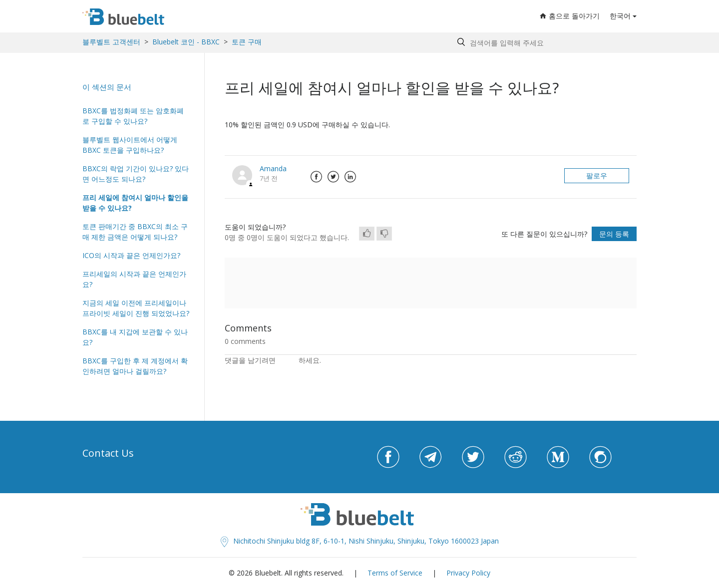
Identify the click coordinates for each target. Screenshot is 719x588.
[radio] (367, 234)
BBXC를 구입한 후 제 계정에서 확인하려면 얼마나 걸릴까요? (135, 366)
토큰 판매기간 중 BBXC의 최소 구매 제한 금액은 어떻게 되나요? (135, 232)
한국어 (620, 16)
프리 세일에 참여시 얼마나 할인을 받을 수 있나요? (135, 203)
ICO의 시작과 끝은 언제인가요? (131, 255)
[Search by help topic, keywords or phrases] (544, 43)
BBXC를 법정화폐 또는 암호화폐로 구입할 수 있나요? (133, 116)
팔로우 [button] (597, 175)
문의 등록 (614, 234)
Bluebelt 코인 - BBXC (187, 42)
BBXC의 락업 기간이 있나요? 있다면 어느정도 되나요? (136, 174)
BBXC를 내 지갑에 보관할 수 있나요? (135, 337)
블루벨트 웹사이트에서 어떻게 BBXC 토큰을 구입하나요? (130, 145)
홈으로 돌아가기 (570, 16)
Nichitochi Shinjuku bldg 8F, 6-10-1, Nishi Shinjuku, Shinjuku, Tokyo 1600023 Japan (360, 541)
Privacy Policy (468, 573)
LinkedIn (350, 177)
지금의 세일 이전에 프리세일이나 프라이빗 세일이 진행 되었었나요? (136, 308)
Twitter (333, 177)
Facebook (316, 177)
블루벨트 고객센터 (111, 42)
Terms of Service (395, 573)
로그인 (288, 360)
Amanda (273, 168)
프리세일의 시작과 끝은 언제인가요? (134, 279)
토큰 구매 (247, 42)
